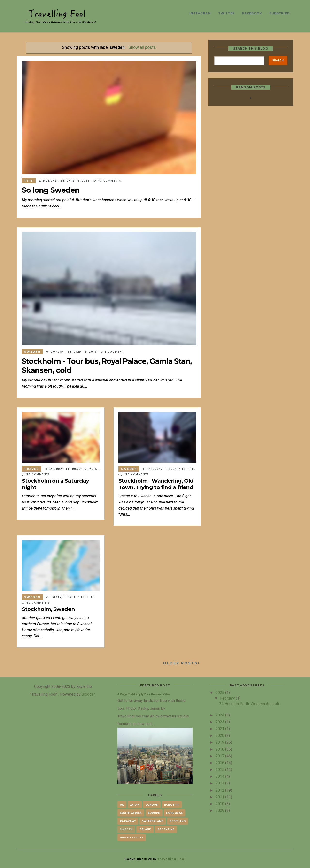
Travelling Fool (171, 859)
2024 (220, 715)
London (152, 805)
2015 (220, 769)
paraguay (128, 821)
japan (135, 805)
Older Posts (180, 663)
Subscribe (279, 13)
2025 (220, 693)
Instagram (200, 13)
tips (29, 181)
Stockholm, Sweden (48, 609)
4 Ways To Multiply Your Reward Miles (144, 694)
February (228, 698)
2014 (220, 776)
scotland (178, 821)
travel (31, 469)
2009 (220, 810)
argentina (166, 829)
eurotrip (172, 805)
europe (154, 813)
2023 (220, 722)
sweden (32, 352)
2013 (220, 783)
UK (122, 805)
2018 (220, 749)
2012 (220, 790)
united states (132, 838)
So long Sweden (51, 190)
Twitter (227, 13)
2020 (220, 735)
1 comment (114, 352)
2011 (220, 797)
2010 (220, 804)
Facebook (252, 13)
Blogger (88, 694)
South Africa (131, 813)
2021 (220, 729)
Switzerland (153, 821)
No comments (109, 181)
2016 (220, 763)
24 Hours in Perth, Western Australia (250, 704)
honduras (174, 813)
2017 (220, 756)
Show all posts (142, 47)
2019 (220, 742)
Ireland (145, 829)
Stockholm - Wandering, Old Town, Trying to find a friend (156, 484)
